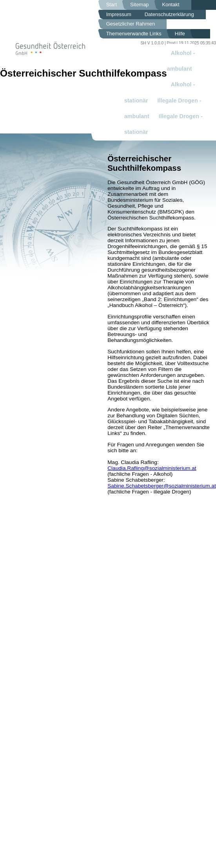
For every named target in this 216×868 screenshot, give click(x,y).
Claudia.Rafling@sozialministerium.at (152, 468)
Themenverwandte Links (134, 34)
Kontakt (171, 5)
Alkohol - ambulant (181, 61)
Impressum (119, 14)
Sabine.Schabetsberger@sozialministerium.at (162, 486)
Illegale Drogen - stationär (163, 124)
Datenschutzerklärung (169, 14)
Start (112, 5)
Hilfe (180, 34)
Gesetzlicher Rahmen (131, 24)
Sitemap (140, 5)
